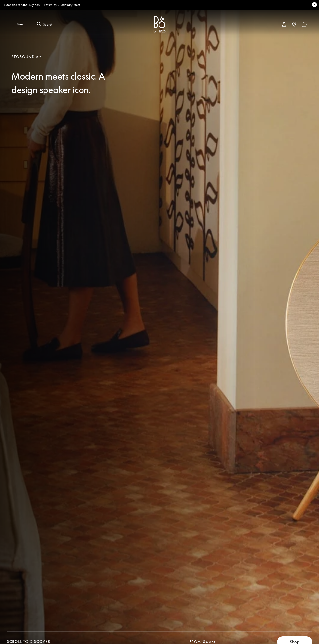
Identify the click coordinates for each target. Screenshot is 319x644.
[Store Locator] (294, 24)
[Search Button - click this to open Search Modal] (40, 24)
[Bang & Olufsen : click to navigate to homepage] (159, 24)
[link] (284, 24)
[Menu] (18, 24)
